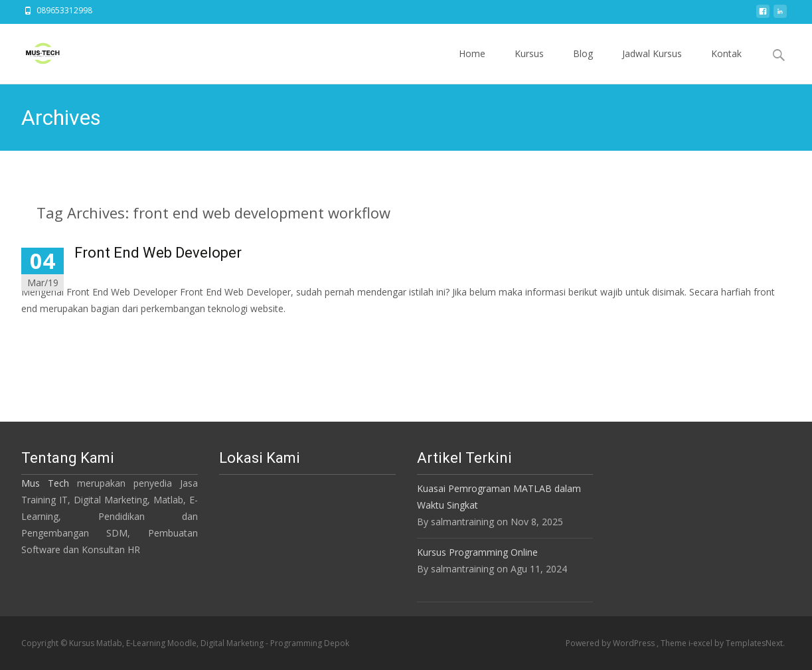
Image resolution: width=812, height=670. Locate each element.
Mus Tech (45, 483)
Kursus (529, 65)
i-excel (701, 643)
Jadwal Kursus (652, 65)
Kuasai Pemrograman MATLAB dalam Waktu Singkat (499, 497)
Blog (583, 65)
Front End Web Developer (158, 253)
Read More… (51, 333)
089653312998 (64, 10)
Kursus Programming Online (477, 552)
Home (472, 65)
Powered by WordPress (611, 643)
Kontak (726, 65)
